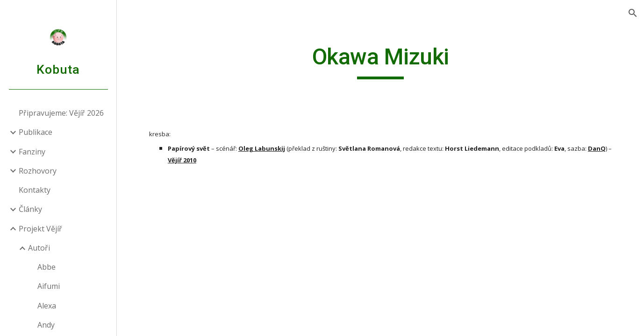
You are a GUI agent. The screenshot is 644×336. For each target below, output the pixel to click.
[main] (380, 61)
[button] (633, 13)
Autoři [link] (39, 248)
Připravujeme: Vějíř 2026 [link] (61, 113)
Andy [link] (46, 325)
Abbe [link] (47, 267)
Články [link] (30, 209)
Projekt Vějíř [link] (40, 229)
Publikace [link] (36, 132)
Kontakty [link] (35, 190)
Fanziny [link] (32, 152)
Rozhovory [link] (38, 171)
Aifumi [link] (49, 286)
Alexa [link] (47, 306)
